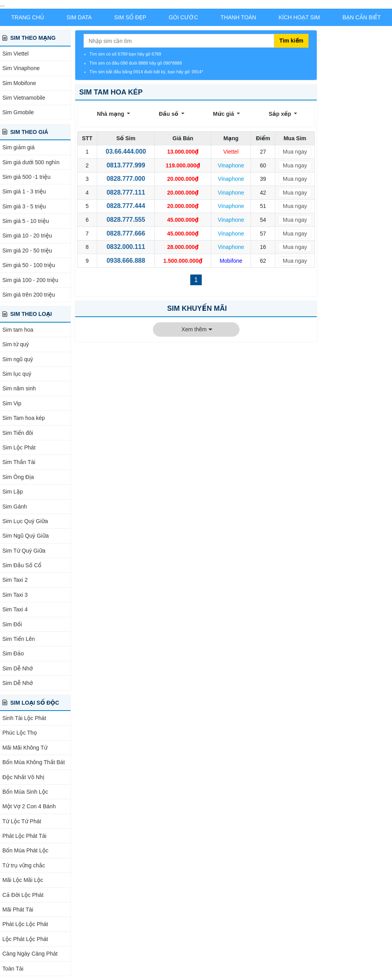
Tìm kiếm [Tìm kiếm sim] (291, 41)
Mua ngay (295, 152)
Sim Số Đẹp (130, 17)
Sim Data (79, 17)
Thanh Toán (239, 17)
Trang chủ (27, 17)
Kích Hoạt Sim (299, 17)
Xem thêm (194, 329)
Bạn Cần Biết (361, 17)
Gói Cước (183, 17)
